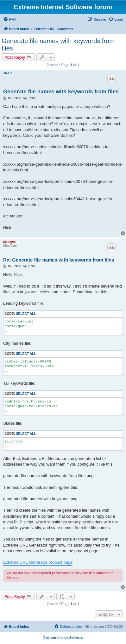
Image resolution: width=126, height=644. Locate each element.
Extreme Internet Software (63, 638)
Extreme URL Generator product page (38, 562)
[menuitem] (9, 19)
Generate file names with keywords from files (58, 45)
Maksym (9, 242)
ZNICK (8, 73)
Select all (26, 314)
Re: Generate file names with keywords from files (59, 260)
